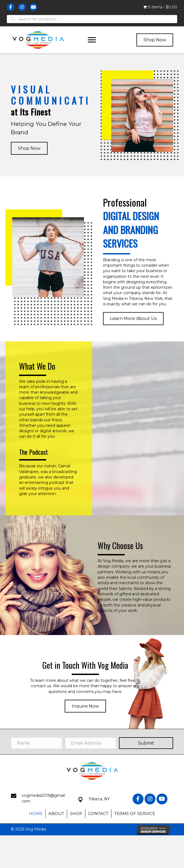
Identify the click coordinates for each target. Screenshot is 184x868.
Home (36, 813)
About (56, 813)
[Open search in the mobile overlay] (92, 19)
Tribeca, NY (99, 799)
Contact (98, 813)
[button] (92, 40)
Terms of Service (135, 813)
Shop (76, 813)
